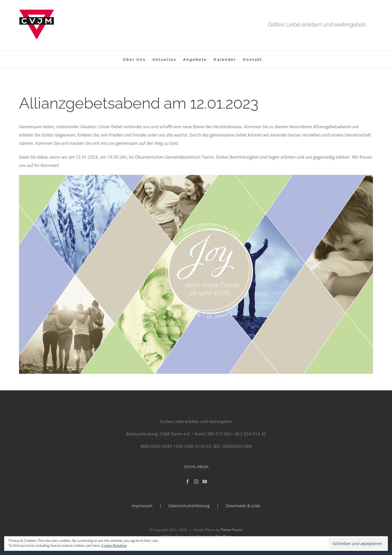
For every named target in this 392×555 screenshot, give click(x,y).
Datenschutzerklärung (189, 506)
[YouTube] (205, 482)
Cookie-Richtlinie (114, 545)
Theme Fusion (231, 530)
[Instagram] (196, 482)
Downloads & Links (243, 506)
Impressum (142, 506)
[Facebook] (188, 482)
